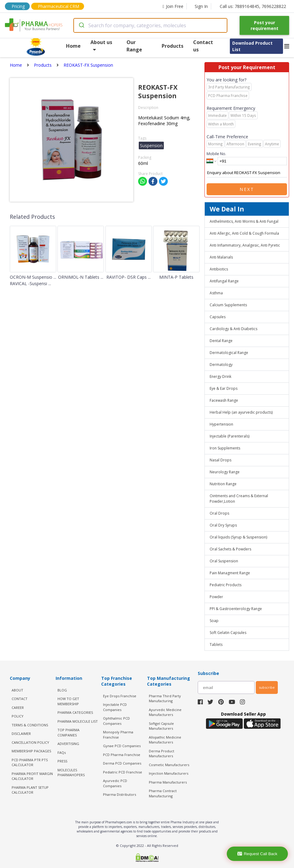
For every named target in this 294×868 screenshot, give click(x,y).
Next (247, 189)
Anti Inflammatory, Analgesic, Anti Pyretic (245, 245)
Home (73, 46)
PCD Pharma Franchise (122, 755)
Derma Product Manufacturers (162, 754)
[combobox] (150, 25)
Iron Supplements (225, 448)
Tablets (216, 644)
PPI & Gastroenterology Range (236, 609)
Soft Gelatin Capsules (228, 633)
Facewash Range (224, 400)
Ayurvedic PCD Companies (115, 783)
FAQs (62, 753)
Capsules (218, 317)
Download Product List (252, 46)
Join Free (173, 6)
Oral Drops (219, 513)
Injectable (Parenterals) (230, 436)
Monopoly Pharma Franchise (118, 735)
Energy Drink (220, 376)
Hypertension (221, 424)
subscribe (267, 687)
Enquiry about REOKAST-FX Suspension (247, 173)
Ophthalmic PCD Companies (116, 721)
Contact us (203, 46)
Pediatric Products (226, 585)
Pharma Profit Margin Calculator (32, 776)
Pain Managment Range (230, 573)
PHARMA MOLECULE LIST (78, 721)
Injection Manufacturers (169, 773)
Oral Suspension (224, 561)
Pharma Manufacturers (168, 782)
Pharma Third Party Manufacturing (165, 698)
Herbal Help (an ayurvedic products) (241, 412)
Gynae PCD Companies (122, 746)
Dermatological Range (229, 353)
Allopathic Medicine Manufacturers (165, 740)
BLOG (62, 690)
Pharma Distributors (119, 794)
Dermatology (221, 365)
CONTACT (20, 699)
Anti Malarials (221, 257)
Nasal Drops (220, 460)
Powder (216, 597)
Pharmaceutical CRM (59, 6)
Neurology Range (225, 472)
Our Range (134, 46)
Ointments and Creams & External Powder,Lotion (239, 499)
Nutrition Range (223, 484)
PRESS (62, 761)
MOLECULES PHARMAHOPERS (71, 773)
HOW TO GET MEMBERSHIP (68, 701)
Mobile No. (216, 154)
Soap (214, 621)
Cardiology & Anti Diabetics (233, 329)
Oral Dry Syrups (223, 525)
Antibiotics (219, 269)
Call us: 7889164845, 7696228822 (253, 6)
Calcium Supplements (228, 305)
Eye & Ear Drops (224, 388)
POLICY (18, 716)
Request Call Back (257, 854)
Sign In (201, 6)
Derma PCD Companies (122, 763)
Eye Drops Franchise (120, 696)
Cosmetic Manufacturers (169, 765)
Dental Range (221, 341)
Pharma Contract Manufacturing (163, 793)
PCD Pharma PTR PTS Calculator (30, 762)
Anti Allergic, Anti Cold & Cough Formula (244, 233)
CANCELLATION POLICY (30, 742)
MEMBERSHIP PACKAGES (31, 751)
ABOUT (17, 690)
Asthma (216, 293)
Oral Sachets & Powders (230, 549)
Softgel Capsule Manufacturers (161, 726)
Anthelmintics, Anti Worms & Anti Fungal (244, 221)
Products (173, 46)
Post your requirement (265, 25)
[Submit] (81, 25)
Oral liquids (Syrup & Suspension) (238, 537)
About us (101, 45)
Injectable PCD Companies (115, 707)
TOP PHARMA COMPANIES (68, 732)
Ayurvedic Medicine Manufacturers (165, 712)
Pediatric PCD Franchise (123, 772)
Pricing (18, 6)
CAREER (18, 708)
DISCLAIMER (21, 734)
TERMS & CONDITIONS (30, 725)
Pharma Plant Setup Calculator (30, 790)
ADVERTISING (68, 744)
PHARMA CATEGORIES (75, 712)
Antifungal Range (224, 281)
